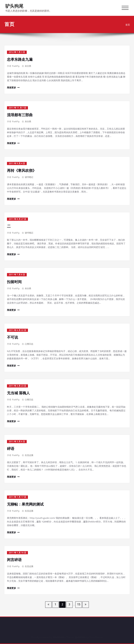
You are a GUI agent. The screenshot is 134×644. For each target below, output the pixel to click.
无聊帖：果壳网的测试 (25, 504)
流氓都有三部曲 (20, 115)
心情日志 (29, 344)
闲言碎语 (14, 560)
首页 (129, 25)
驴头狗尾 (14, 6)
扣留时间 (14, 282)
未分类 (28, 66)
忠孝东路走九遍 (20, 59)
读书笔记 (29, 177)
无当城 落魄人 (18, 393)
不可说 (12, 337)
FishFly (16, 66)
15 (79, 604)
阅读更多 (12, 87)
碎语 (11, 449)
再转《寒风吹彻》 (22, 170)
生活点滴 (29, 455)
